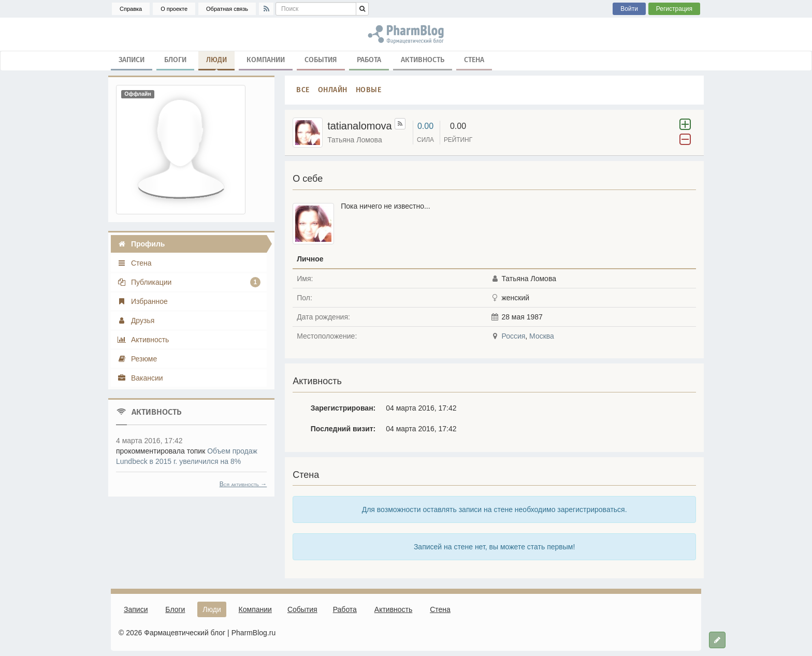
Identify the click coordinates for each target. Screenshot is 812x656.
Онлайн (333, 90)
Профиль (141, 244)
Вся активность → (243, 484)
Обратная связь (227, 9)
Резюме (137, 359)
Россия (513, 336)
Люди (216, 62)
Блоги (175, 60)
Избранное (142, 301)
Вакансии (140, 378)
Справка (131, 9)
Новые (369, 90)
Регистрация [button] (674, 9)
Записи (132, 60)
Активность (423, 60)
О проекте (174, 9)
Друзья (136, 320)
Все (303, 90)
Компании (266, 60)
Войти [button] (629, 9)
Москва (542, 336)
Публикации (189, 282)
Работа (369, 60)
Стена (474, 60)
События (321, 60)
